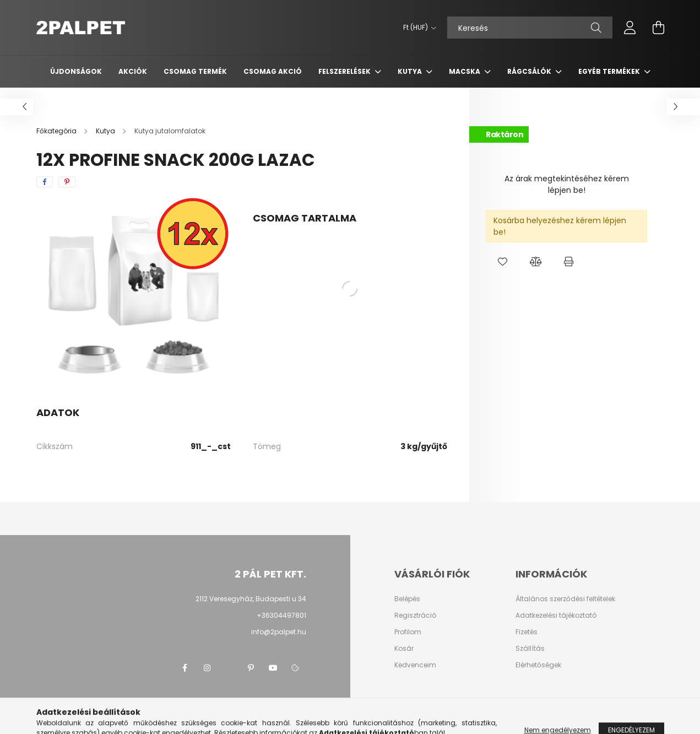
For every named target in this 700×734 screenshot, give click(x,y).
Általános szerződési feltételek (565, 599)
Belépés (407, 599)
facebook (185, 668)
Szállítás (530, 649)
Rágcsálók (530, 71)
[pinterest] (67, 182)
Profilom (408, 632)
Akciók (133, 71)
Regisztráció (415, 616)
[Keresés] (530, 28)
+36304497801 (281, 615)
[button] (502, 262)
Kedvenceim (415, 665)
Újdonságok (76, 71)
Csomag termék (195, 71)
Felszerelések (345, 71)
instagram (207, 668)
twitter (229, 668)
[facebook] (45, 182)
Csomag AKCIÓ (273, 71)
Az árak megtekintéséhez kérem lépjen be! (567, 184)
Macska (465, 71)
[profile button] (630, 28)
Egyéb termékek (610, 71)
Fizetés (527, 632)
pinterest (251, 668)
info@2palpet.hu (279, 632)
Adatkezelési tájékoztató (556, 616)
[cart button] (659, 28)
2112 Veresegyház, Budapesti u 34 (251, 599)
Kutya (411, 71)
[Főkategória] (57, 131)
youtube (273, 668)
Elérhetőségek (538, 665)
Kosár (404, 649)
